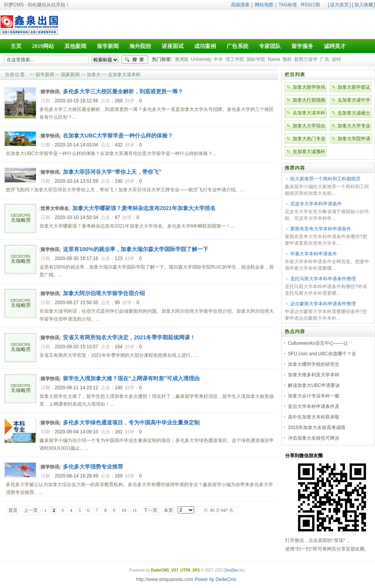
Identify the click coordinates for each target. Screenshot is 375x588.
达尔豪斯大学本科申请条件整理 (323, 304)
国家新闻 (70, 75)
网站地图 (264, 5)
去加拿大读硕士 (354, 113)
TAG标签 (288, 5)
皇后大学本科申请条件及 (314, 406)
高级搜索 (240, 5)
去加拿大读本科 (124, 75)
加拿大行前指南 (309, 100)
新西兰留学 (306, 59)
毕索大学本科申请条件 (314, 254)
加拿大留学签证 (354, 87)
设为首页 (339, 5)
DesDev (232, 570)
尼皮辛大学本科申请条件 (316, 204)
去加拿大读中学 (354, 100)
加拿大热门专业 (309, 139)
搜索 (135, 60)
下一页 (150, 510)
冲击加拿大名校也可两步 (314, 438)
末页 (168, 510)
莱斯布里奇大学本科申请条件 (321, 229)
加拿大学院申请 (354, 139)
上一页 (31, 510)
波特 (336, 59)
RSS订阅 (311, 5)
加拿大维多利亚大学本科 (314, 375)
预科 (287, 59)
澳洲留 (182, 59)
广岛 (325, 59)
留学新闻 (45, 75)
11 (135, 510)
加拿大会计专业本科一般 (314, 396)
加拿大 (94, 75)
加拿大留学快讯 (309, 87)
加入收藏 (364, 5)
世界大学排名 (55, 208)
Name (274, 59)
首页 (13, 510)
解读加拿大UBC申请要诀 (314, 385)
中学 (218, 59)
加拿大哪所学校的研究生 (314, 364)
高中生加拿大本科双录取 (314, 417)
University (201, 59)
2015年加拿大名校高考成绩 (317, 428)
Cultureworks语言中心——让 (318, 343)
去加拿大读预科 (309, 151)
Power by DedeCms (215, 579)
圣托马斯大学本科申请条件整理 (323, 279)
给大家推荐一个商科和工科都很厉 (325, 179)
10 (124, 510)
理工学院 (235, 59)
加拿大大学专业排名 (354, 127)
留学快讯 (50, 92)
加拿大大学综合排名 (309, 127)
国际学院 (256, 59)
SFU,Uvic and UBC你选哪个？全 (322, 354)
